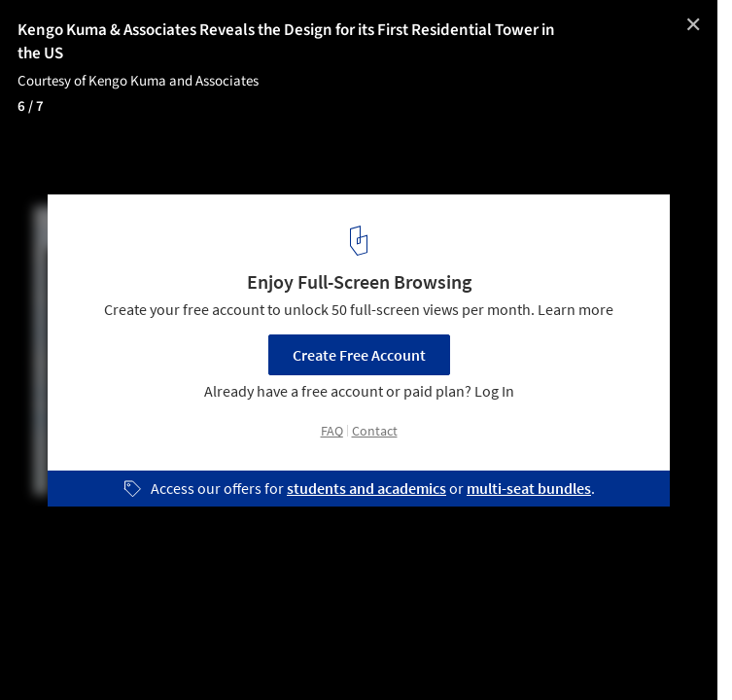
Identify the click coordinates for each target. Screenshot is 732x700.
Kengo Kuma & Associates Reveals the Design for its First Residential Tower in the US (286, 42)
